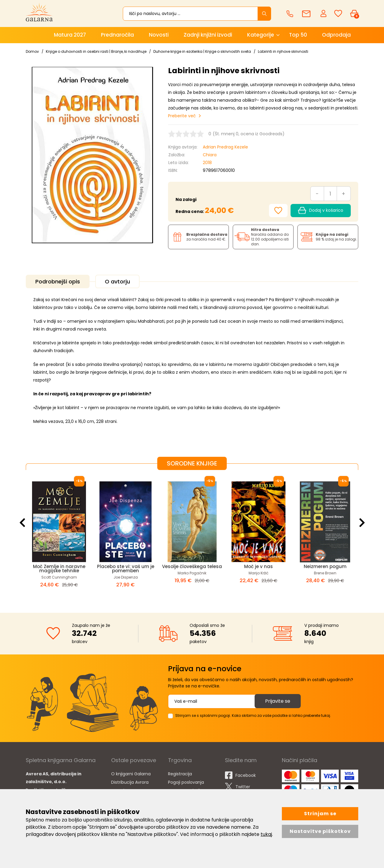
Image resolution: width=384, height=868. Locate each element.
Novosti (159, 35)
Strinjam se (320, 814)
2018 (207, 163)
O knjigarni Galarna (131, 774)
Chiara (210, 155)
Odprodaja (336, 35)
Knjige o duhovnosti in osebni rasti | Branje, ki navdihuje (96, 51)
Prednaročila (117, 35)
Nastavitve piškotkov (320, 831)
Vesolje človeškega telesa (192, 566)
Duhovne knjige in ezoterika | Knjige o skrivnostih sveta (202, 51)
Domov (32, 51)
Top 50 (298, 35)
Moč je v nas (258, 566)
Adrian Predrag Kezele (225, 147)
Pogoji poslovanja (186, 782)
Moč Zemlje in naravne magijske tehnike (59, 569)
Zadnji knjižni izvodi (208, 35)
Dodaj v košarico (321, 211)
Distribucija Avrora (130, 782)
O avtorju (117, 281)
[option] (59, 537)
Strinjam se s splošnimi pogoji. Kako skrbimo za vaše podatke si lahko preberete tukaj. (253, 715)
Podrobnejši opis (58, 281)
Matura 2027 (70, 35)
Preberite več (182, 116)
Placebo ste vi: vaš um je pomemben (126, 569)
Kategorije (261, 35)
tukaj (266, 834)
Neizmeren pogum (325, 566)
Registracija (180, 774)
